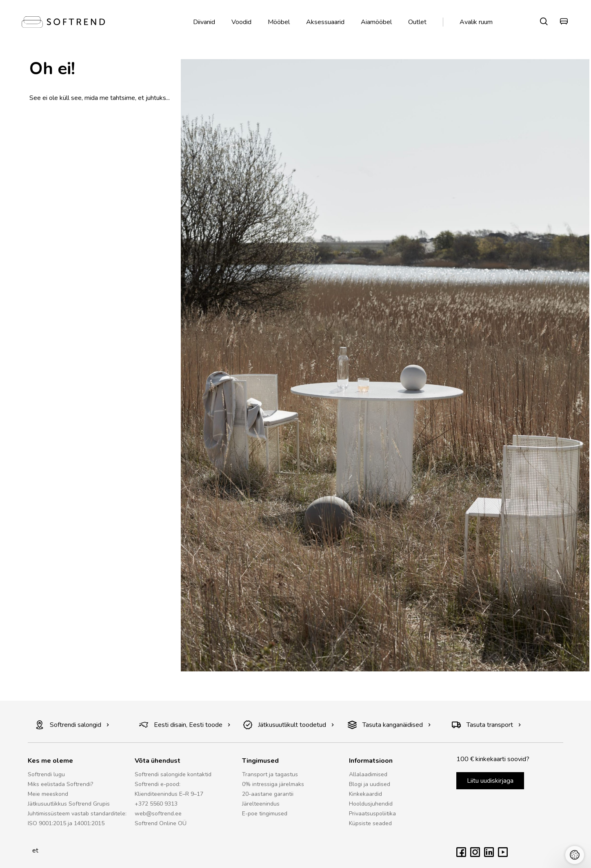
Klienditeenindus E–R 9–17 (169, 794)
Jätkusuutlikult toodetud (289, 725)
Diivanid (204, 22)
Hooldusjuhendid (371, 804)
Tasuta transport (487, 725)
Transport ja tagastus (270, 774)
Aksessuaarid (325, 22)
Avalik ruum (476, 22)
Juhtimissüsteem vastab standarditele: (77, 814)
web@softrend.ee (158, 814)
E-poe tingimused (265, 814)
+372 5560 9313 (156, 804)
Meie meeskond (48, 794)
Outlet (417, 22)
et (33, 850)
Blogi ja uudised (370, 784)
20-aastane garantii (268, 794)
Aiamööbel (376, 22)
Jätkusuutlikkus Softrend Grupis (69, 804)
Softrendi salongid (72, 725)
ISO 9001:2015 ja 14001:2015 (66, 823)
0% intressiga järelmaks (273, 784)
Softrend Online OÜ (161, 823)
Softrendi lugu (46, 774)
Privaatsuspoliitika (372, 814)
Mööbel (279, 22)
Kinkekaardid (365, 794)
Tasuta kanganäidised (389, 725)
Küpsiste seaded (370, 823)
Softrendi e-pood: (158, 784)
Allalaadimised (368, 774)
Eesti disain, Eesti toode (185, 725)
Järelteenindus (261, 804)
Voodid (241, 22)
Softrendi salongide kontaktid (173, 774)
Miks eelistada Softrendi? (60, 784)
